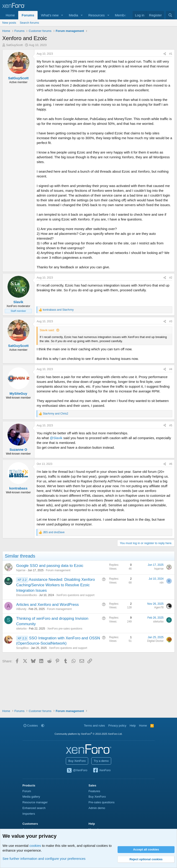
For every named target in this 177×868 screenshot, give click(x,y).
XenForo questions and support (75, 595)
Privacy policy (117, 726)
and (58, 310)
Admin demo (97, 808)
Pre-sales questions (102, 802)
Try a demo (101, 761)
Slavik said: (47, 330)
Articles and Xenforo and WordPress (47, 605)
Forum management (58, 570)
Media (73, 15)
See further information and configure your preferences (44, 859)
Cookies (31, 726)
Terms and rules (94, 726)
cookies (35, 846)
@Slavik (56, 438)
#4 (171, 369)
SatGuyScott (14, 45)
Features (94, 791)
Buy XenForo (77, 761)
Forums (28, 15)
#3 (171, 321)
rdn (162, 583)
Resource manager (35, 802)
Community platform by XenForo (89, 734)
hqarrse (21, 570)
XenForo (102, 771)
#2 (171, 278)
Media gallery (31, 797)
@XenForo (77, 771)
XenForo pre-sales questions (65, 629)
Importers (29, 814)
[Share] (165, 54)
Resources (97, 15)
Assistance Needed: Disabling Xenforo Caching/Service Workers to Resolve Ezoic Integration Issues (55, 585)
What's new (50, 15)
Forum (27, 791)
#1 (171, 54)
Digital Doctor (155, 641)
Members (122, 15)
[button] (62, 15)
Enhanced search (34, 808)
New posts (9, 23)
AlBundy (21, 609)
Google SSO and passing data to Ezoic (50, 566)
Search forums (29, 23)
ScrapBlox (22, 648)
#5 (171, 425)
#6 (171, 464)
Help (133, 726)
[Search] (170, 15)
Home (10, 15)
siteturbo (21, 629)
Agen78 (159, 607)
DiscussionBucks (27, 595)
